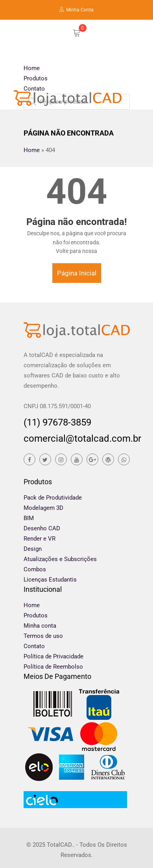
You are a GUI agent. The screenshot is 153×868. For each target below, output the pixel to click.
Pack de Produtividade (53, 498)
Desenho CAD (42, 528)
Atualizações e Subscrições (60, 559)
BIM (29, 518)
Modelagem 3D (43, 508)
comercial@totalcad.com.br (77, 439)
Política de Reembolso (53, 667)
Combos (35, 569)
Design (33, 549)
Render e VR (40, 539)
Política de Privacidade (53, 656)
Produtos (36, 78)
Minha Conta (76, 10)
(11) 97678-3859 (57, 422)
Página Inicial (77, 273)
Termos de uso (43, 636)
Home (32, 68)
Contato (34, 89)
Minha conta (40, 626)
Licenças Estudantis (50, 580)
